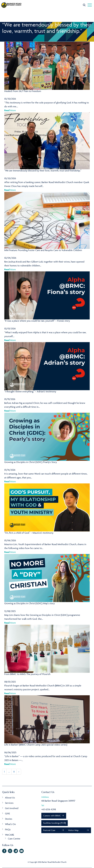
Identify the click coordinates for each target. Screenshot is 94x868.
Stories (9, 819)
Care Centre (14, 839)
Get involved (12, 808)
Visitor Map (73, 830)
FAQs (8, 829)
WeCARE (10, 835)
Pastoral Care (49, 830)
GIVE (7, 813)
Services (9, 803)
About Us (10, 798)
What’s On (10, 824)
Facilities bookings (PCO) (55, 823)
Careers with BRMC (52, 816)
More (10, 110)
